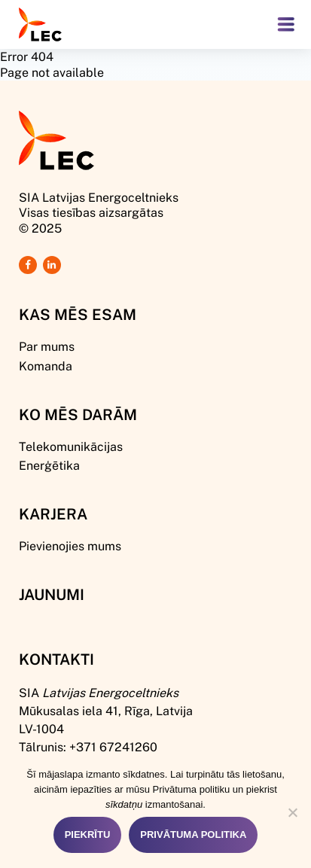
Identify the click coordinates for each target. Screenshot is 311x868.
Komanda (46, 365)
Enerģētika (49, 465)
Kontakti (56, 659)
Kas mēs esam (78, 314)
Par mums (47, 346)
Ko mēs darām (78, 414)
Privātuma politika (193, 834)
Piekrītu (88, 834)
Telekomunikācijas (71, 446)
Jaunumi (52, 594)
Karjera (53, 513)
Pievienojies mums (70, 545)
